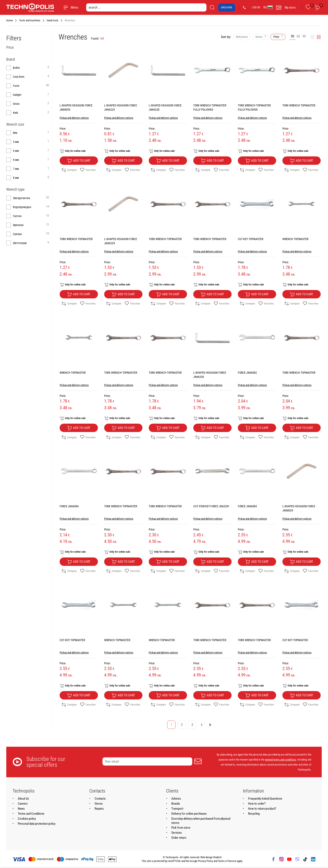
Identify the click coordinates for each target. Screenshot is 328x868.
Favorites (88, 170)
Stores (99, 804)
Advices (176, 799)
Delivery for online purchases (189, 814)
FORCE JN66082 (247, 373)
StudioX (217, 857)
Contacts (100, 799)
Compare (69, 170)
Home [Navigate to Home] (10, 20)
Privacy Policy (206, 861)
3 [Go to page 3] (192, 725)
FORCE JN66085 (247, 506)
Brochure (227, 8)
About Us (23, 799)
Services (177, 833)
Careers (23, 804)
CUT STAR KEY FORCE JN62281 (211, 506)
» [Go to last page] (210, 724)
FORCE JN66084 (69, 506)
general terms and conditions (281, 760)
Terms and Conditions (31, 814)
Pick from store (181, 828)
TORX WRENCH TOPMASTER (299, 105)
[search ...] (146, 7)
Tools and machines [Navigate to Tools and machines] (30, 20)
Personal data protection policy (37, 824)
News (21, 809)
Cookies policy (27, 819)
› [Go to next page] (202, 724)
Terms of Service (227, 861)
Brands (176, 804)
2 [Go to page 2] (182, 725)
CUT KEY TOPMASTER (250, 239)
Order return (179, 838)
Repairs (99, 809)
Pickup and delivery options (74, 118)
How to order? (257, 804)
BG (268, 7)
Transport (177, 809)
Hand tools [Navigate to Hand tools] (53, 20)
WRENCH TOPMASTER (295, 239)
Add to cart (79, 161)
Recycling (254, 814)
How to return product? (262, 809)
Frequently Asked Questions (265, 799)
